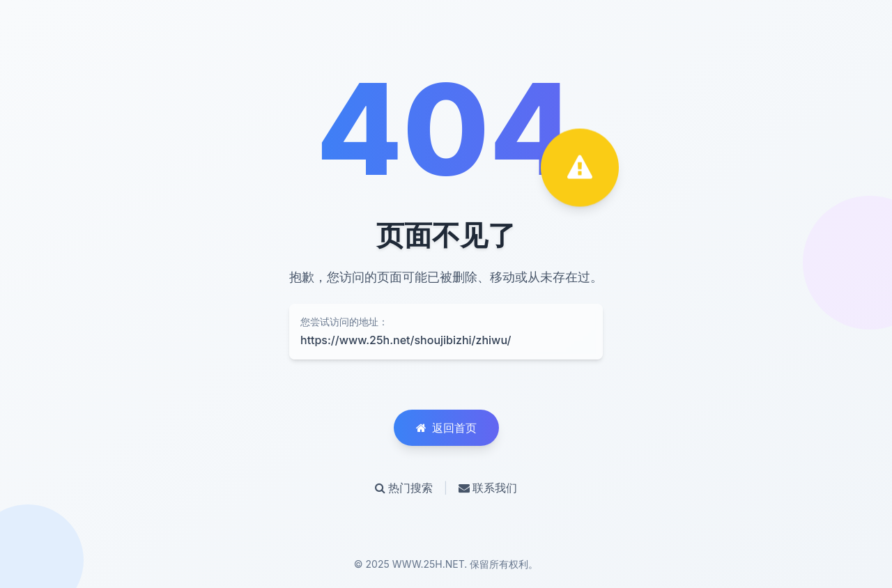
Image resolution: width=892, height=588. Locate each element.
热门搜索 (404, 488)
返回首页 (446, 428)
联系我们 (488, 488)
